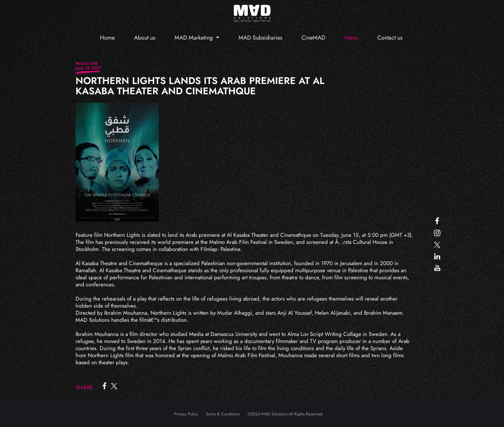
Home (107, 38)
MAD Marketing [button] (194, 38)
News (351, 38)
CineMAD (313, 38)
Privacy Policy (186, 414)
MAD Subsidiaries (260, 38)
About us (145, 38)
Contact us (390, 38)
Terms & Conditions (223, 414)
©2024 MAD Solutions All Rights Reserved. (285, 414)
